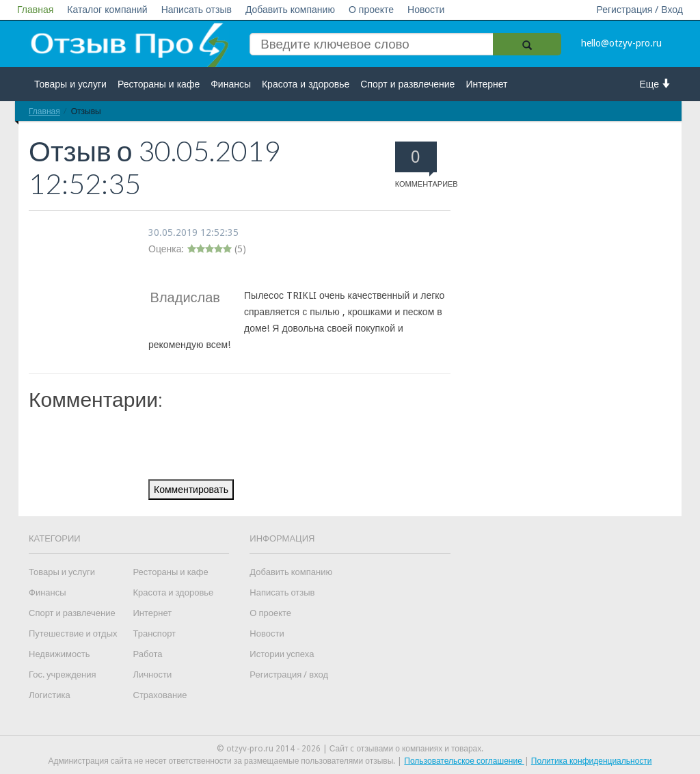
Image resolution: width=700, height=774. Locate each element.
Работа (148, 654)
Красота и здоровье (306, 84)
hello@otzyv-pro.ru (621, 43)
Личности (153, 675)
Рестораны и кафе (159, 84)
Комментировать (191, 490)
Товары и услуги (70, 84)
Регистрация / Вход (640, 10)
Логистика (50, 695)
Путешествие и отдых (73, 633)
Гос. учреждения (62, 675)
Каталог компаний (107, 10)
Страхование (160, 695)
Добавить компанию (290, 10)
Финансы (231, 84)
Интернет (486, 84)
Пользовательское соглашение (464, 761)
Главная (35, 10)
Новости (426, 10)
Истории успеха (282, 654)
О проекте (371, 10)
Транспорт (155, 633)
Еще (656, 84)
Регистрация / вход (289, 675)
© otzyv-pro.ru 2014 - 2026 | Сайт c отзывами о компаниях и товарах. (350, 749)
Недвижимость (59, 654)
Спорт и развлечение (407, 84)
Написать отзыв (197, 10)
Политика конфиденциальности (592, 761)
